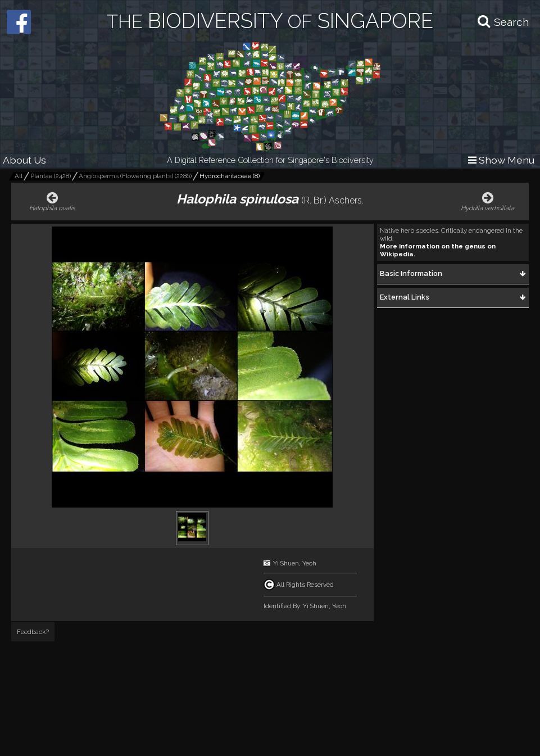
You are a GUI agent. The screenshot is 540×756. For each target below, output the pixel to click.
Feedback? (33, 632)
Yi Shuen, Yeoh (295, 563)
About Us (24, 160)
